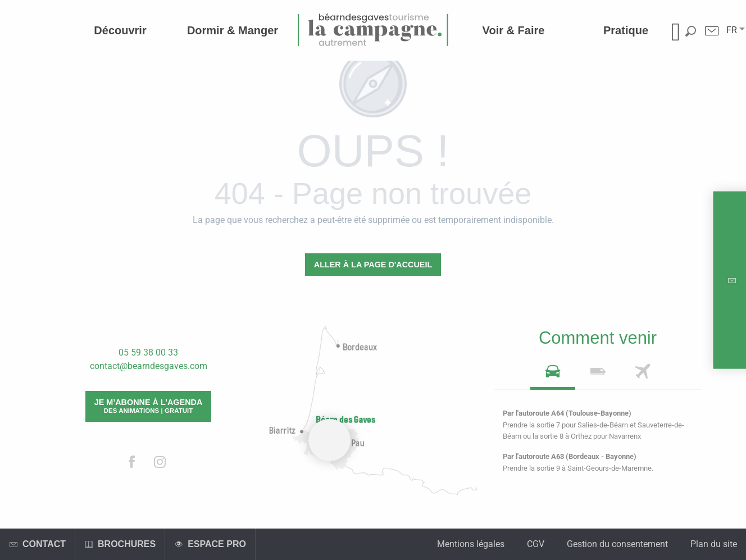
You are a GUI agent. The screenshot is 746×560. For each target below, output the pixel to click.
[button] (732, 30)
